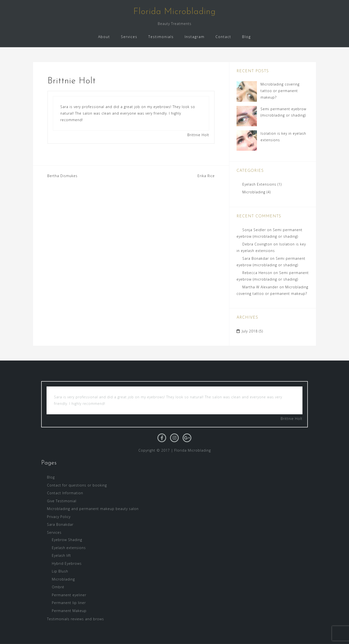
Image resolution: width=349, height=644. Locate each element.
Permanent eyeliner (69, 595)
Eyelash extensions (69, 548)
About (104, 37)
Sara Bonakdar (256, 258)
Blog (246, 37)
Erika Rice (206, 176)
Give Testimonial (62, 501)
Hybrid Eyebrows (67, 563)
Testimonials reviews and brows (75, 619)
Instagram (195, 37)
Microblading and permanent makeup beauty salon (93, 509)
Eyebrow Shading (67, 540)
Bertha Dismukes (62, 176)
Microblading (254, 192)
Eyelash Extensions (259, 184)
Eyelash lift (61, 555)
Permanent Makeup (69, 611)
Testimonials (161, 37)
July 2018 (250, 331)
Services (129, 37)
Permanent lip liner (69, 603)
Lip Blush (60, 571)
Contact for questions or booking (77, 485)
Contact (223, 37)
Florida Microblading (174, 12)
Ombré (58, 587)
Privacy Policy (59, 517)
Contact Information (65, 493)
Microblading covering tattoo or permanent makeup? (280, 91)
